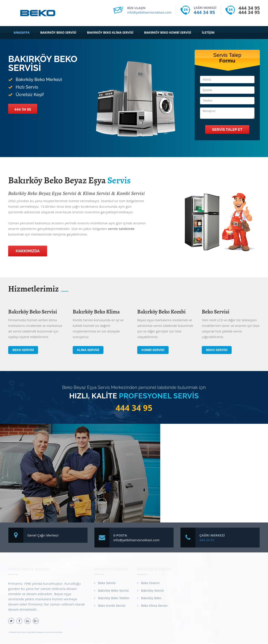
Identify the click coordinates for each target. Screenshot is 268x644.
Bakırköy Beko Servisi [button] (58, 32)
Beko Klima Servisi (154, 606)
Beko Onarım (150, 583)
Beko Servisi (23, 350)
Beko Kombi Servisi (112, 606)
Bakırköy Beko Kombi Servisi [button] (168, 32)
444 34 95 (204, 12)
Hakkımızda (28, 251)
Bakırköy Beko (151, 599)
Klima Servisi (88, 350)
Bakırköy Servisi (152, 591)
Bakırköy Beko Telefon (114, 599)
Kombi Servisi (153, 350)
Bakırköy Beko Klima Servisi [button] (110, 32)
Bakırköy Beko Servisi (113, 591)
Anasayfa (22, 32)
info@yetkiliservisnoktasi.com (149, 12)
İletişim (208, 32)
